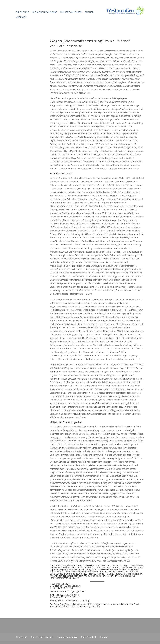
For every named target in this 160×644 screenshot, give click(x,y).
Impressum (22, 637)
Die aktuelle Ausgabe (45, 12)
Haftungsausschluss (67, 637)
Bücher (89, 12)
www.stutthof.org (81, 601)
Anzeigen (21, 17)
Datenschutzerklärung (42, 637)
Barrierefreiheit (88, 637)
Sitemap (104, 637)
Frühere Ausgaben (71, 12)
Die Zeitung (23, 12)
